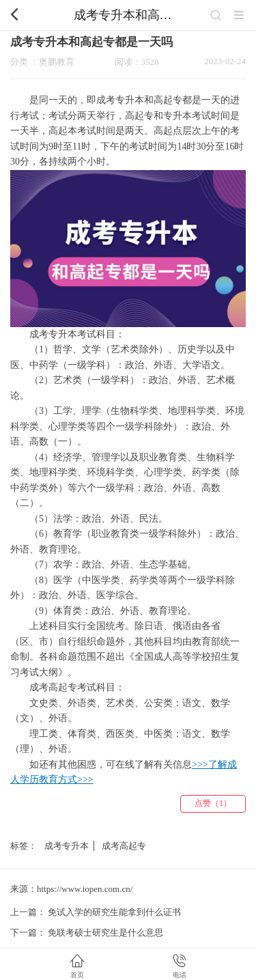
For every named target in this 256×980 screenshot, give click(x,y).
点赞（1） (213, 803)
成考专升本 (67, 846)
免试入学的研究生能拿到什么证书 (114, 912)
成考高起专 (124, 846)
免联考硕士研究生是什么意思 (105, 933)
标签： (24, 846)
